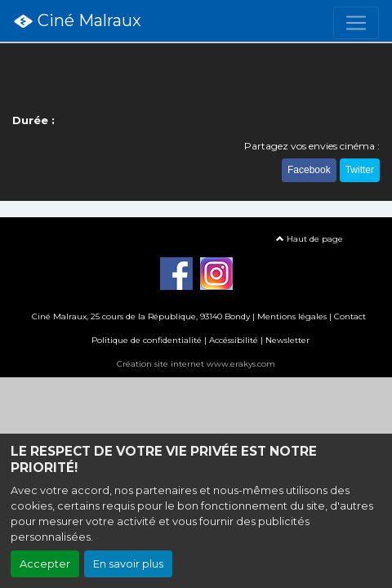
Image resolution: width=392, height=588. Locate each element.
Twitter (360, 170)
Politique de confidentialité (147, 340)
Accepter (45, 564)
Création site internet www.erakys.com (196, 364)
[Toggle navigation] (356, 23)
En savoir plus (128, 564)
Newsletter (287, 340)
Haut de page (310, 239)
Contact (350, 316)
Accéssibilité (234, 340)
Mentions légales (292, 316)
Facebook (309, 170)
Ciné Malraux (77, 21)
